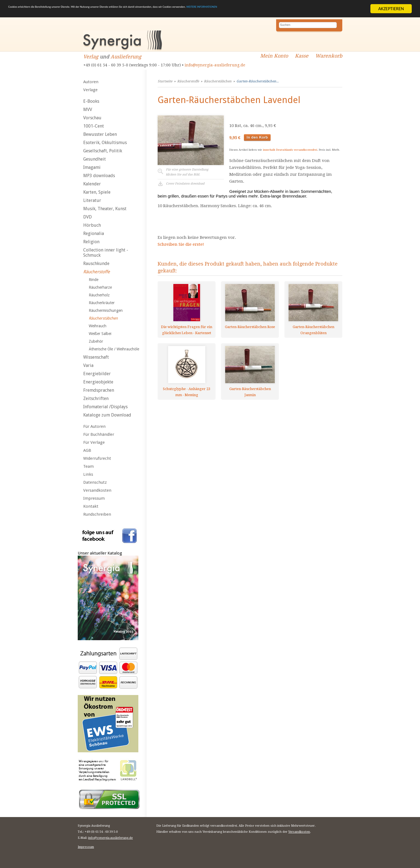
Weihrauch (98, 326)
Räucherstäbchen (103, 318)
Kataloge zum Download (107, 415)
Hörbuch (92, 225)
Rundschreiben (97, 514)
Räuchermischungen (106, 310)
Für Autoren (94, 426)
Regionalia (94, 233)
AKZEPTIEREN (391, 9)
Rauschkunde (96, 263)
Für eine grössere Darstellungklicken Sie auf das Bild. (187, 172)
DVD (87, 217)
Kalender (92, 184)
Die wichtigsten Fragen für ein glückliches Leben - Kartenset (187, 330)
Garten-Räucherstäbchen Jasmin (250, 392)
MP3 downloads (99, 176)
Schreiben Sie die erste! (181, 244)
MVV (88, 109)
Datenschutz (95, 482)
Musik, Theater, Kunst (105, 209)
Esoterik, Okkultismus (105, 143)
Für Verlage (94, 442)
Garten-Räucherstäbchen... (258, 81)
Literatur (92, 200)
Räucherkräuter (102, 303)
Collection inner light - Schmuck (106, 253)
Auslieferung (126, 57)
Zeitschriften (96, 398)
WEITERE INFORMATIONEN (331, 9)
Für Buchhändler (99, 434)
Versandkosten (97, 490)
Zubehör (96, 341)
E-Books (91, 101)
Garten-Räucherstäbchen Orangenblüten (313, 330)
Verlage (90, 90)
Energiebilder (97, 374)
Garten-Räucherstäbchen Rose (250, 327)
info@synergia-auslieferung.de (215, 65)
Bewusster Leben (100, 134)
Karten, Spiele (97, 192)
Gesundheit (95, 159)
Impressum (94, 498)
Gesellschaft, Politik (103, 151)
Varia (88, 365)
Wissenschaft (96, 357)
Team (88, 466)
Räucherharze (100, 287)
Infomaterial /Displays (105, 407)
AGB (87, 450)
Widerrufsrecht (97, 458)
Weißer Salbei (100, 334)
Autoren (91, 82)
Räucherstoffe (97, 272)
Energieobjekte (98, 382)
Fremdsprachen (99, 390)
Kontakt (91, 506)
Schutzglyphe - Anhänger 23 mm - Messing (187, 392)
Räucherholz (99, 295)
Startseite (165, 81)
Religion (91, 242)
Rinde (94, 280)
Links (88, 474)
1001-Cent (94, 126)
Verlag (91, 57)
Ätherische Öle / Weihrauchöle (114, 349)
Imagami (92, 167)
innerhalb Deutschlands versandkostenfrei (290, 150)
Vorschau (92, 118)
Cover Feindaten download (185, 184)
